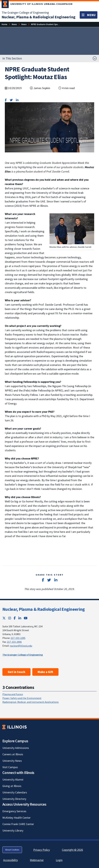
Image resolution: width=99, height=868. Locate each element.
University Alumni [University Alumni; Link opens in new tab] (13, 779)
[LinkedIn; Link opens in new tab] (20, 618)
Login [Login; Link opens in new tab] (59, 860)
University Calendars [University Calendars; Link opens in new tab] (15, 792)
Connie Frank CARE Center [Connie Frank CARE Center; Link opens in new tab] (18, 824)
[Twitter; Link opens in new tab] (4, 618)
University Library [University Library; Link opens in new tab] (13, 830)
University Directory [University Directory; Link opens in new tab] (14, 799)
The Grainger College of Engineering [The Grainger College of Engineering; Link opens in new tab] (25, 13)
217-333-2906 (14, 642)
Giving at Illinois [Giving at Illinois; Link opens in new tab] (12, 786)
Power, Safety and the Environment (22, 698)
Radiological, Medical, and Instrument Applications (31, 702)
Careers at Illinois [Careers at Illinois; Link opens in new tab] (13, 754)
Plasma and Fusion (13, 694)
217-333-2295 (18, 638)
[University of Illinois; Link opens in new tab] (15, 727)
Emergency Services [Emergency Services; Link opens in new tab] (14, 811)
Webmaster (37, 860)
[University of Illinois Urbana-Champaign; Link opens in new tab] (37, 5)
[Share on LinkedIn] (17, 100)
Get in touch (16, 672)
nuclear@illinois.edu (21, 646)
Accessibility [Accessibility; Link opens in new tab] (11, 860)
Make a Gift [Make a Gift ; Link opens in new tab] (45, 672)
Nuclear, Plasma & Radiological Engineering (44, 609)
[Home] (4, 24)
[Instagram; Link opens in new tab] (10, 618)
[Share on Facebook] (6, 100)
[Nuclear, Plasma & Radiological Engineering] (38, 17)
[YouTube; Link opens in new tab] (26, 618)
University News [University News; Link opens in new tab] (12, 761)
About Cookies (12, 850)
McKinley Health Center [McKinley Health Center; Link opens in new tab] (16, 818)
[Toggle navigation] (89, 15)
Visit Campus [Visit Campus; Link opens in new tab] (10, 767)
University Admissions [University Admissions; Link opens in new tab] (16, 748)
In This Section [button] (12, 58)
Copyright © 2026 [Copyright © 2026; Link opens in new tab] (72, 850)
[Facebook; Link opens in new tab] (15, 618)
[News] (14, 24)
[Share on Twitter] (11, 100)
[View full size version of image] (72, 228)
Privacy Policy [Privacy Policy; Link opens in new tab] (42, 850)
